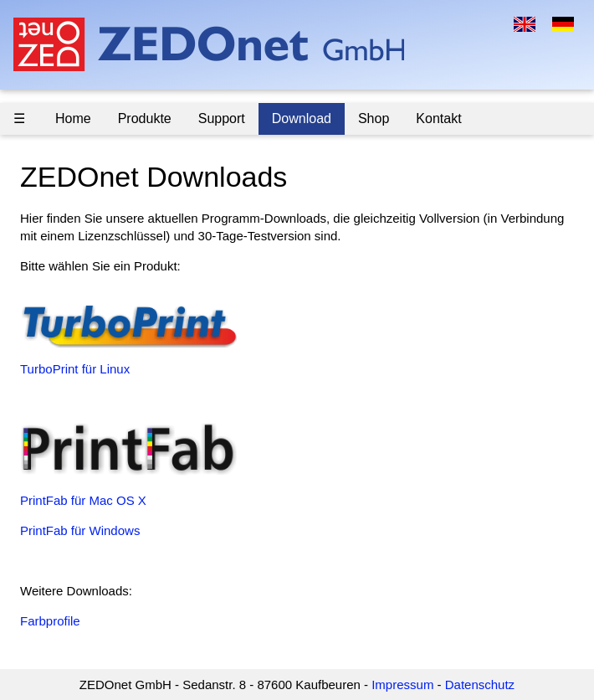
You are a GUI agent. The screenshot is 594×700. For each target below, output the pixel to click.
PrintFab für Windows (80, 530)
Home (73, 118)
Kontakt (438, 118)
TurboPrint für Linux (75, 369)
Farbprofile (50, 621)
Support (222, 118)
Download (302, 118)
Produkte (145, 118)
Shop (374, 118)
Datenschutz (480, 685)
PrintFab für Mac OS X (83, 500)
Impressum (402, 685)
